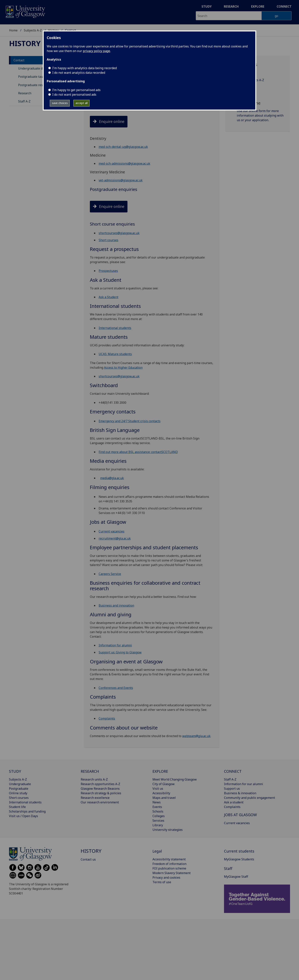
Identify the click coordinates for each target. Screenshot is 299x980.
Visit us (158, 789)
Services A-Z (246, 95)
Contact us (88, 859)
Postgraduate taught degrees (39, 77)
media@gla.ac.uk (112, 478)
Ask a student (234, 802)
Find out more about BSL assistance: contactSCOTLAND (138, 452)
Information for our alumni (243, 784)
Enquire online (112, 121)
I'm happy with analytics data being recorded (85, 68)
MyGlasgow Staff (236, 877)
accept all (82, 103)
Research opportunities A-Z (100, 784)
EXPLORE (160, 771)
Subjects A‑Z (246, 88)
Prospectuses (108, 271)
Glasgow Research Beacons (100, 789)
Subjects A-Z (33, 30)
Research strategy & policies (101, 793)
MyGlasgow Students (239, 859)
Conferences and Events (116, 688)
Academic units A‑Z (250, 80)
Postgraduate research (34, 85)
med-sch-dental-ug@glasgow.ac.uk (123, 147)
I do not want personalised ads (74, 94)
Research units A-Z (94, 779)
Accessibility (161, 793)
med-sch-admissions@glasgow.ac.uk (124, 163)
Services (158, 821)
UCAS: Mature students (115, 354)
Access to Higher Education (123, 367)
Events (157, 807)
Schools (158, 811)
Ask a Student (108, 297)
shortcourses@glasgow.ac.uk (119, 233)
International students (115, 328)
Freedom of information (169, 864)
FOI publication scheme (169, 868)
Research (231, 6)
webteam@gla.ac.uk (196, 736)
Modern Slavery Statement (172, 873)
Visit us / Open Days (23, 816)
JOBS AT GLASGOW (240, 815)
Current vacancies (112, 531)
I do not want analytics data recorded (79, 73)
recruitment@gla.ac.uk (115, 538)
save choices (60, 103)
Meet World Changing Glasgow (175, 779)
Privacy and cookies (166, 878)
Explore (258, 6)
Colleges (159, 816)
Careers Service (110, 574)
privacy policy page (96, 51)
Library (158, 825)
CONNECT (233, 771)
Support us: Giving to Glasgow (120, 652)
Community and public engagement (249, 798)
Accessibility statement (169, 859)
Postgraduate (19, 789)
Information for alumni (115, 645)
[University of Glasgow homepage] (25, 11)
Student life (17, 807)
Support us (232, 789)
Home (13, 30)
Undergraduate (20, 784)
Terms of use (162, 882)
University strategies (168, 830)
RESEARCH (90, 771)
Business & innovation (240, 793)
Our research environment (100, 802)
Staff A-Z (24, 101)
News (157, 802)
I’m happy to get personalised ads (76, 90)
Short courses (108, 240)
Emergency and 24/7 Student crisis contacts (130, 421)
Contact (19, 60)
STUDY (15, 771)
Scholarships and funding (27, 811)
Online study (18, 793)
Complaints (107, 718)
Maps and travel (164, 798)
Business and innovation (116, 605)
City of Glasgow (164, 784)
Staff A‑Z (243, 72)
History (25, 43)
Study (207, 6)
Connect (284, 6)
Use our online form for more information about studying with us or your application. (260, 115)
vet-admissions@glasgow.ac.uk (121, 180)
